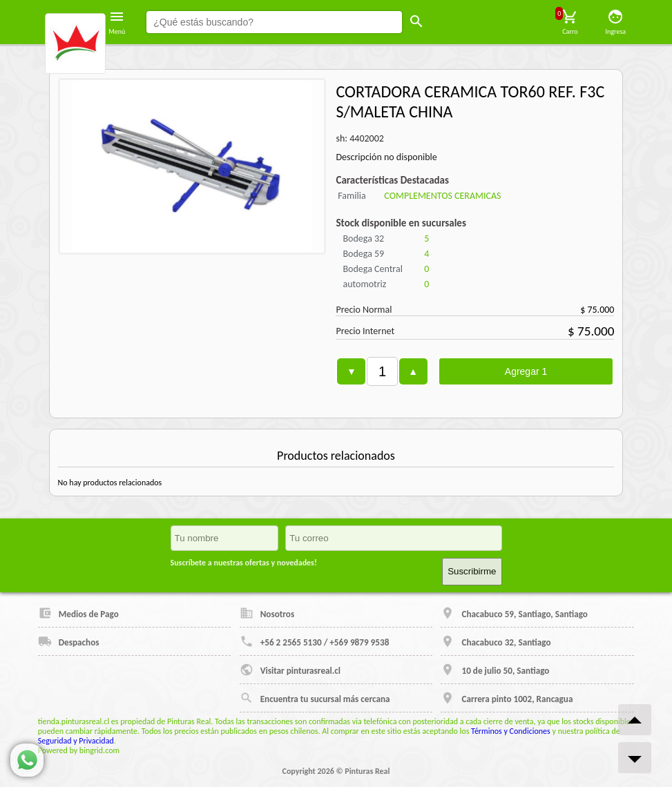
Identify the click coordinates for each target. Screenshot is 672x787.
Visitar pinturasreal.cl (290, 670)
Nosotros (267, 613)
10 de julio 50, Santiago (495, 670)
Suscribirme (472, 571)
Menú (117, 22)
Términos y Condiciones (511, 731)
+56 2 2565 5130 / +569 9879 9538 (315, 641)
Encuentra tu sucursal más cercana (315, 698)
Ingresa (616, 22)
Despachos (69, 641)
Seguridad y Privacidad (76, 741)
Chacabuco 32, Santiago (496, 641)
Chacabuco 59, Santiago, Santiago (514, 613)
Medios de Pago (78, 613)
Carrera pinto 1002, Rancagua (507, 698)
